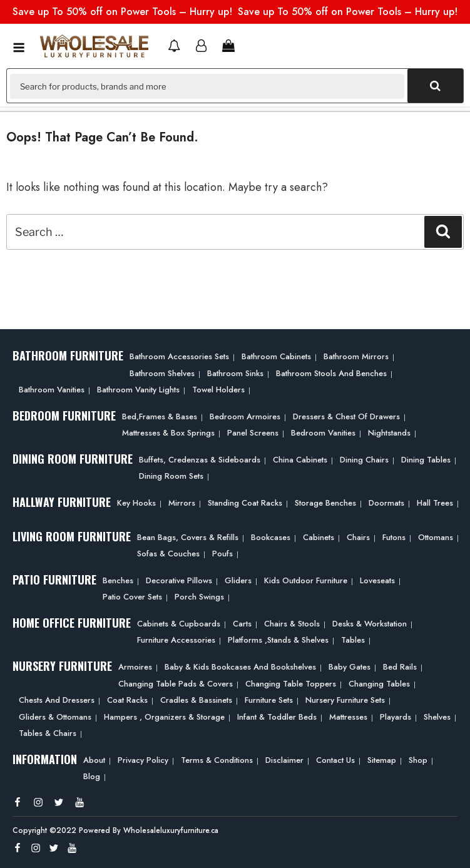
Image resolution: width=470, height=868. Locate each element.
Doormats (386, 503)
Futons (394, 537)
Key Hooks (136, 503)
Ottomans (436, 537)
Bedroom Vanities (323, 433)
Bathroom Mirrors (356, 356)
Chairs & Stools (292, 624)
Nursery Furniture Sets (345, 700)
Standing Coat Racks (245, 503)
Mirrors (182, 503)
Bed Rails (400, 667)
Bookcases (271, 537)
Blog (92, 776)
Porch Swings (199, 597)
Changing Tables (379, 684)
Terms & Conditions (217, 760)
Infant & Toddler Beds (277, 717)
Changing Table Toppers (291, 684)
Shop (418, 760)
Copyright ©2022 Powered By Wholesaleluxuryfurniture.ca (115, 830)
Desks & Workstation (370, 624)
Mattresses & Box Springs (168, 433)
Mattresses (348, 717)
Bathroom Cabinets (276, 356)
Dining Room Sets (171, 476)
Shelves (437, 717)
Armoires (135, 667)
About (94, 760)
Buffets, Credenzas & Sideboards (200, 460)
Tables (353, 640)
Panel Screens (253, 433)
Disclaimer (284, 760)
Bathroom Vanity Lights (138, 390)
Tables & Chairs (48, 733)
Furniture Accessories (176, 640)
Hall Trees (435, 503)
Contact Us (335, 760)
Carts (242, 624)
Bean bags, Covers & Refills (188, 537)
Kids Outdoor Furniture (306, 580)
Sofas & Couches (168, 554)
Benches (118, 580)
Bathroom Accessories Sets (179, 356)
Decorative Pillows (179, 580)
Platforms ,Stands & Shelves (278, 640)
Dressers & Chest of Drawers (346, 416)
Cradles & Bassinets (196, 700)
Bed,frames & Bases (160, 416)
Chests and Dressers (57, 700)
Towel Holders (218, 390)
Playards (396, 717)
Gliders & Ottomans (55, 717)
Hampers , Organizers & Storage (164, 717)
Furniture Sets (269, 700)
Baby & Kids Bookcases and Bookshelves (240, 667)
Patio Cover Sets (132, 597)
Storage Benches (325, 503)
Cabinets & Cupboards (179, 624)
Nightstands (389, 433)
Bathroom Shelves (162, 373)
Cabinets (319, 537)
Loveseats (377, 580)
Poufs (222, 554)
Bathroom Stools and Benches (331, 373)
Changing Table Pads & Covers (176, 684)
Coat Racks (127, 700)
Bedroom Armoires (245, 416)
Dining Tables (426, 460)
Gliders (238, 580)
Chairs (358, 537)
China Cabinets (300, 460)
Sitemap (382, 760)
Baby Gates (350, 667)
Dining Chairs (364, 460)
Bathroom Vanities (52, 390)
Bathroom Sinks (235, 373)
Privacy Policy (143, 760)
